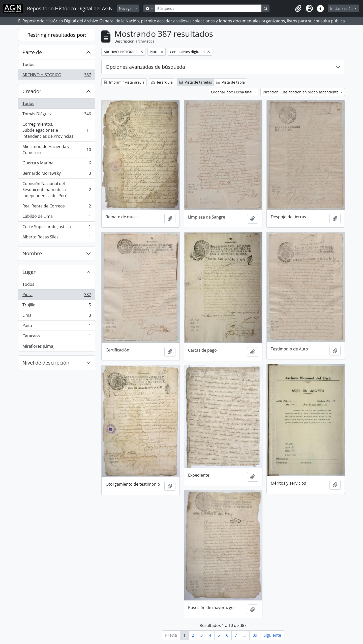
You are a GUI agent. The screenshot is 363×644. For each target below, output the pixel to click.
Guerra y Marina (57, 164)
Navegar (127, 8)
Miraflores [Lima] (57, 347)
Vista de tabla (231, 82)
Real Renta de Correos (57, 207)
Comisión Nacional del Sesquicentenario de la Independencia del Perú (57, 190)
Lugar (29, 272)
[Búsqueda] (208, 8)
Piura (57, 296)
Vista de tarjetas (196, 82)
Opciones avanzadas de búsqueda (145, 67)
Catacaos (57, 337)
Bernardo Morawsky (57, 174)
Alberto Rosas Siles (57, 238)
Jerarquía (162, 82)
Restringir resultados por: (57, 35)
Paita (57, 327)
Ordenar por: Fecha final (232, 92)
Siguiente (272, 635)
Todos (28, 64)
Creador (32, 91)
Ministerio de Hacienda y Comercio (57, 150)
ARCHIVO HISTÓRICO (57, 76)
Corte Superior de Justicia (57, 228)
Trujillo (57, 306)
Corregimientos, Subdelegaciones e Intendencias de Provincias (57, 130)
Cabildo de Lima (57, 217)
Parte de (32, 52)
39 (255, 635)
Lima (57, 316)
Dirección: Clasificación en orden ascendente (301, 92)
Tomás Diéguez (57, 115)
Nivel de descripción (46, 363)
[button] (298, 9)
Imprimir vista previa (124, 82)
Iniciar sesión (342, 8)
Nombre (32, 253)
